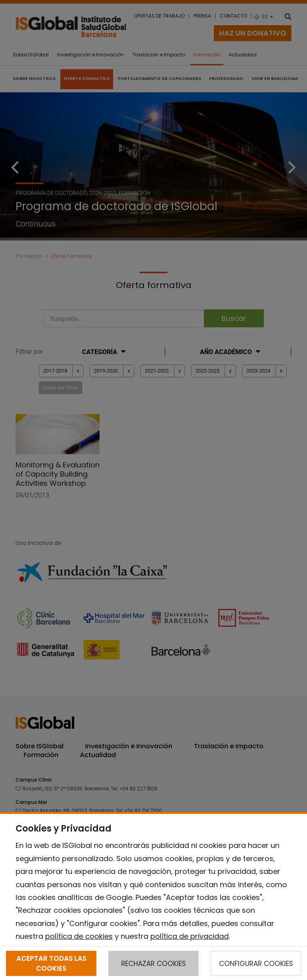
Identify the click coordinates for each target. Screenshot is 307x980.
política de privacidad (189, 936)
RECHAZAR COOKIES (153, 964)
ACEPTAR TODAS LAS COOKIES (51, 963)
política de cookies (79, 936)
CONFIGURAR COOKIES (256, 964)
